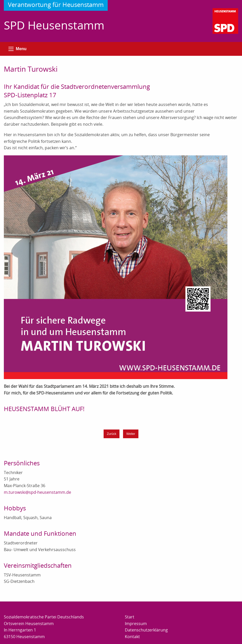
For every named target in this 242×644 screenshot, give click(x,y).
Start (130, 617)
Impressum (136, 624)
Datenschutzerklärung (146, 630)
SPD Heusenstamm (54, 25)
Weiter (131, 434)
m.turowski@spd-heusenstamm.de (37, 492)
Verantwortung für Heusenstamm (56, 4)
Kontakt (132, 637)
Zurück (112, 434)
